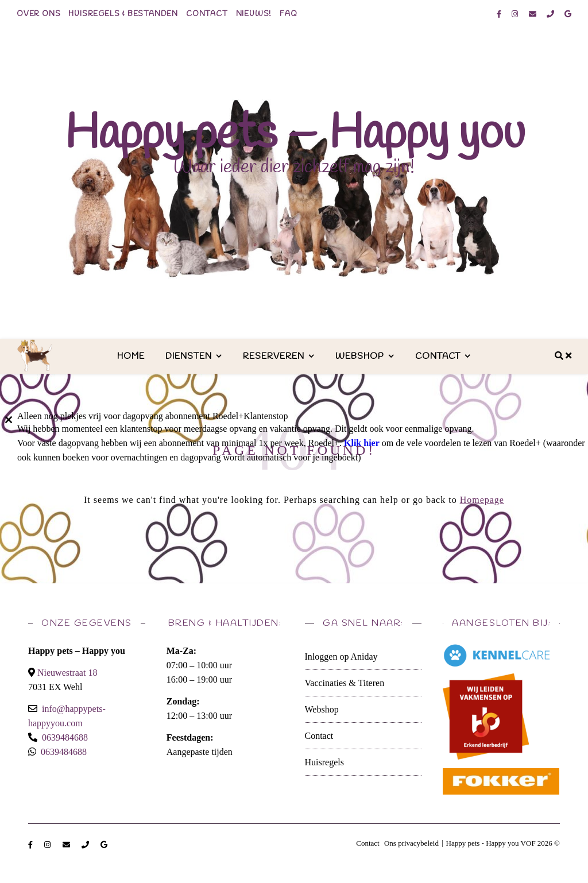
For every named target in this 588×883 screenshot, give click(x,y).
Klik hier (362, 443)
